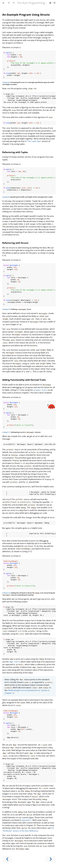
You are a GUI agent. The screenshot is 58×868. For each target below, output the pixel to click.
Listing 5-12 (6, 593)
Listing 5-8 (6, 82)
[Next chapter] (51, 859)
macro (40, 390)
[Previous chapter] (7, 859)
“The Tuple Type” (34, 141)
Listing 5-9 (6, 197)
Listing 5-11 (6, 432)
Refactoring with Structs (15, 243)
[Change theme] (9, 3)
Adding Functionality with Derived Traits (24, 380)
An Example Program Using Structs (26, 15)
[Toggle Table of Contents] (3, 3)
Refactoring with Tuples (15, 152)
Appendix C (27, 820)
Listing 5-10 (6, 309)
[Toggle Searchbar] (14, 3)
